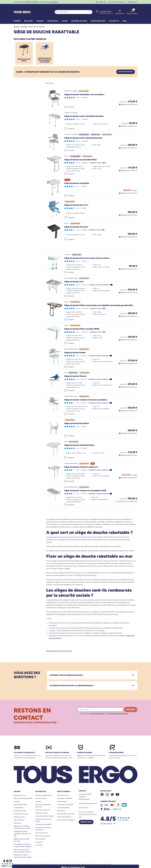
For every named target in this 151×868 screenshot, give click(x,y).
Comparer (71, 101)
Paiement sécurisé (85, 747)
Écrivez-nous (86, 816)
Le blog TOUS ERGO (63, 802)
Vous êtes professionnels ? (44, 789)
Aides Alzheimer (19, 814)
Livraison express (116, 747)
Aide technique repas (20, 799)
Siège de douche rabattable (77, 177)
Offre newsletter (40, 833)
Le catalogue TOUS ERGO (65, 799)
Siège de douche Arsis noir (76, 221)
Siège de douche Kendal (75, 347)
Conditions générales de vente (48, 858)
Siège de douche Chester (75, 370)
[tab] (92, 669)
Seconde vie (114, 16)
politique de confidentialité (118, 707)
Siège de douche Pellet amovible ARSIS (82, 323)
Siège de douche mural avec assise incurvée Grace (87, 252)
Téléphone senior (19, 811)
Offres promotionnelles (43, 830)
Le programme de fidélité (43, 818)
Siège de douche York (74, 276)
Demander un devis (42, 807)
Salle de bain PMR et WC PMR (23, 792)
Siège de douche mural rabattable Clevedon (84, 110)
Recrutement (61, 805)
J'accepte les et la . (104, 707)
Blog (125, 16)
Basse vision (18, 817)
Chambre (17, 795)
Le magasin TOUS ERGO (64, 792)
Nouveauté (39, 836)
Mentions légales (32, 858)
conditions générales (97, 707)
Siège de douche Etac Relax (77, 417)
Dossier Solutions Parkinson (66, 814)
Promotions (39, 839)
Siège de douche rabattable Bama (79, 439)
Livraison (38, 795)
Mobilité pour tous (20, 789)
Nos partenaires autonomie (66, 808)
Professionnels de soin (21, 808)
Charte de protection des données (69, 858)
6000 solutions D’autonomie (57, 747)
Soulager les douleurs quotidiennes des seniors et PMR (22, 828)
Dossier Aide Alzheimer (64, 811)
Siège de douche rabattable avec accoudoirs (84, 88)
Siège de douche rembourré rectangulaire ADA (85, 485)
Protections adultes (20, 805)
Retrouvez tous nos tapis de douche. (59, 645)
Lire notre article (126, 66)
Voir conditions (53, 2)
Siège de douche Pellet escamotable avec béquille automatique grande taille (99, 299)
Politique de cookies (87, 858)
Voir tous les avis (108, 818)
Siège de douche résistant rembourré (81, 461)
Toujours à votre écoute (24, 747)
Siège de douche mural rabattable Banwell (83, 132)
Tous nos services (41, 792)
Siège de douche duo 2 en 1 (76, 199)
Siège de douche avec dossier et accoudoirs (45, 54)
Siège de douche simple (24, 54)
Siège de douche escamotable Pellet (80, 154)
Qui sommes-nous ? (63, 789)
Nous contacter (62, 795)
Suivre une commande (43, 804)
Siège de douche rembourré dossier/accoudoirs (86, 394)
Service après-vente (42, 827)
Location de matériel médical (45, 810)
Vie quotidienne (19, 802)
